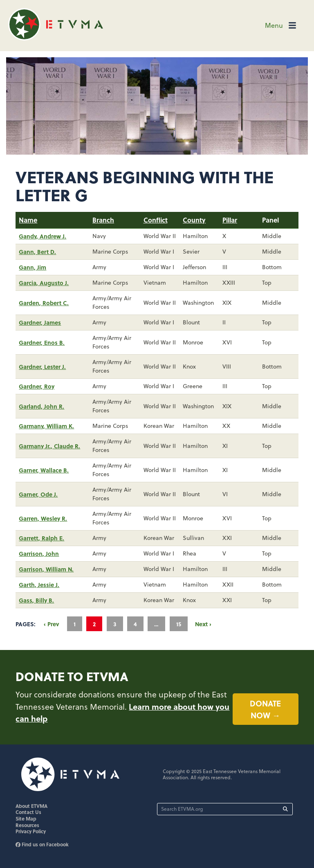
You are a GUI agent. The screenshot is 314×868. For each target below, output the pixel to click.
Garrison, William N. (46, 569)
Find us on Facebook (42, 844)
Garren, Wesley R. (43, 518)
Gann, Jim (33, 267)
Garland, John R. (41, 406)
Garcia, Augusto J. (44, 283)
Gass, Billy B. (36, 600)
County (194, 220)
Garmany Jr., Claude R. (49, 446)
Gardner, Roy (37, 386)
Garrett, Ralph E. (41, 538)
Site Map (26, 819)
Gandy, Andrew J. (43, 236)
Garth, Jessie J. (39, 585)
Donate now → (265, 709)
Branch (103, 220)
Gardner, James (40, 322)
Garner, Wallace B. (44, 470)
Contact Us (28, 812)
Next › (203, 624)
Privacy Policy (31, 831)
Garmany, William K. (46, 426)
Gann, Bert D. (37, 252)
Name (28, 220)
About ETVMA (31, 806)
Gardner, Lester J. (42, 367)
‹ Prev (52, 624)
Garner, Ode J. (38, 494)
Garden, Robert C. (44, 303)
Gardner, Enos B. (42, 342)
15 (179, 624)
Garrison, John (39, 553)
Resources (27, 825)
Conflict (156, 220)
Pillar (230, 220)
